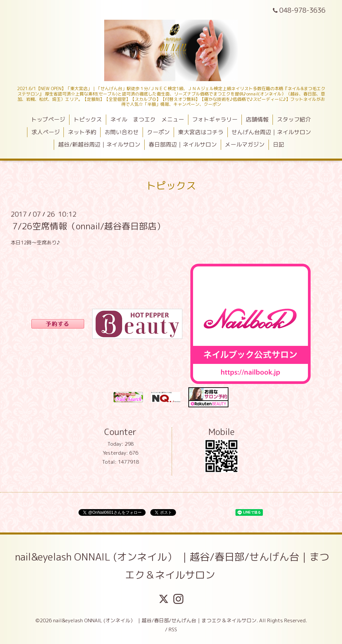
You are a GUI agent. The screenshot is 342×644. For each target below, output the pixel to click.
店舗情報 (257, 119)
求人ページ (46, 132)
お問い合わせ (122, 132)
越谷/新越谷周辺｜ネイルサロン (99, 144)
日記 (279, 144)
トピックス (88, 119)
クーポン (158, 132)
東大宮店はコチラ (201, 132)
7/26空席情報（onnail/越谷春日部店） (89, 226)
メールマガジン (245, 144)
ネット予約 (82, 132)
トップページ (48, 119)
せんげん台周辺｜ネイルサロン (271, 132)
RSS (173, 629)
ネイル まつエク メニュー (147, 119)
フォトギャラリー (215, 119)
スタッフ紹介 (294, 119)
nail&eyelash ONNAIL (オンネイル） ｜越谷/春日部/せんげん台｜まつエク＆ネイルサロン (172, 566)
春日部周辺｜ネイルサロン (183, 144)
